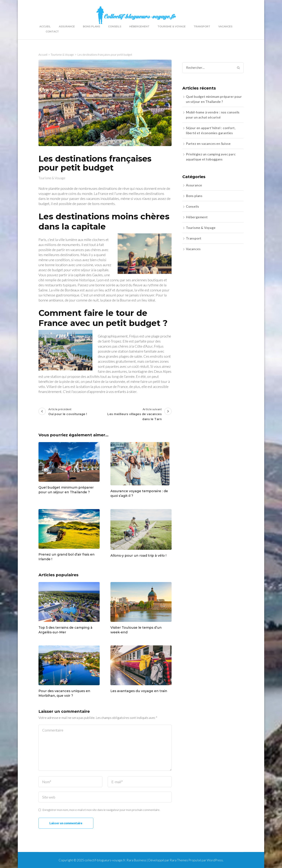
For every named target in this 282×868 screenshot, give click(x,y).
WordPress (215, 860)
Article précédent (63, 412)
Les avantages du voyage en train (139, 691)
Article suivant (139, 415)
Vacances (225, 26)
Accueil (45, 26)
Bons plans (91, 26)
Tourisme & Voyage (172, 26)
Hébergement (139, 26)
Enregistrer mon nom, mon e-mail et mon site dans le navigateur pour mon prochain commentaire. (101, 810)
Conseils (115, 26)
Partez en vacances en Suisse (208, 144)
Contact (52, 32)
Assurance (67, 26)
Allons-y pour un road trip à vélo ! (138, 556)
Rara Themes (179, 860)
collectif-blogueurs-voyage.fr (105, 860)
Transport (202, 26)
